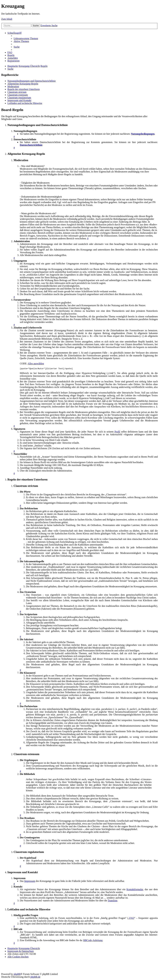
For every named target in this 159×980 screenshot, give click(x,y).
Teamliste (113, 901)
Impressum (30, 881)
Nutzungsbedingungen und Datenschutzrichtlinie (32, 81)
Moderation (13, 86)
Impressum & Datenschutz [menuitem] (21, 952)
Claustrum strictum (17, 92)
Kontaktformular (135, 890)
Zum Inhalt (7, 19)
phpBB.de (35, 977)
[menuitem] (26, 38)
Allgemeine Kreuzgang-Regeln (23, 84)
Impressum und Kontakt (19, 100)
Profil (117, 432)
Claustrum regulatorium (19, 98)
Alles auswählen (36, 364)
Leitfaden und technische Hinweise (25, 103)
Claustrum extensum (18, 95)
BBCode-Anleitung (93, 941)
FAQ (132, 918)
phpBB (17, 975)
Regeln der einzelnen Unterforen (24, 89)
